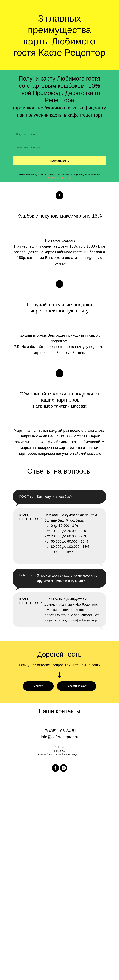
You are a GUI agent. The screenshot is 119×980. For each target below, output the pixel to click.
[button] (38, 686)
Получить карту (60, 161)
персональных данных (59, 178)
